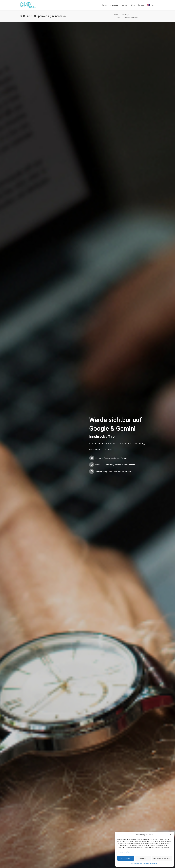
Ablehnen (143, 858)
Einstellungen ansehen (162, 858)
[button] (171, 835)
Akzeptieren (126, 858)
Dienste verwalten (124, 852)
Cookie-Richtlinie (136, 864)
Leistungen (125, 15)
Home (116, 15)
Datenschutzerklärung (150, 864)
